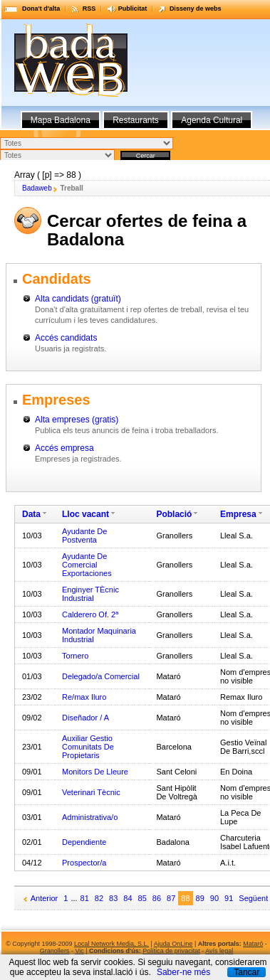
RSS (89, 9)
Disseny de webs (196, 9)
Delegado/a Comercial (101, 676)
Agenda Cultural (212, 120)
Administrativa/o (90, 817)
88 (185, 898)
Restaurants (136, 120)
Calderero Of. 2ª (90, 614)
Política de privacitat (171, 951)
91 (229, 898)
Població (174, 514)
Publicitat (133, 9)
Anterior (45, 898)
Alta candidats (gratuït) (78, 299)
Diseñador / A (85, 718)
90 (214, 898)
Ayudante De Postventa (84, 536)
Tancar (246, 972)
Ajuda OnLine (173, 944)
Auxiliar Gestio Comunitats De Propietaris (88, 747)
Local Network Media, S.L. (111, 944)
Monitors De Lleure (95, 772)
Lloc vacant (85, 514)
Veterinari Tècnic (91, 792)
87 (171, 898)
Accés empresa (64, 448)
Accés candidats (66, 338)
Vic (79, 951)
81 (85, 898)
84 (128, 898)
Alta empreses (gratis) (77, 420)
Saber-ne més (183, 972)
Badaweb (37, 188)
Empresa (238, 514)
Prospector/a (84, 863)
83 (113, 898)
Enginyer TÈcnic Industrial (90, 594)
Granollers (55, 951)
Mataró (253, 944)
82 (99, 898)
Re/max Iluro (84, 697)
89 (200, 898)
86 (157, 898)
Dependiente (84, 842)
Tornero (75, 656)
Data (31, 514)
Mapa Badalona (61, 120)
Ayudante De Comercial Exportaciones (87, 565)
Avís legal (219, 951)
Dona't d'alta (41, 9)
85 (142, 898)
